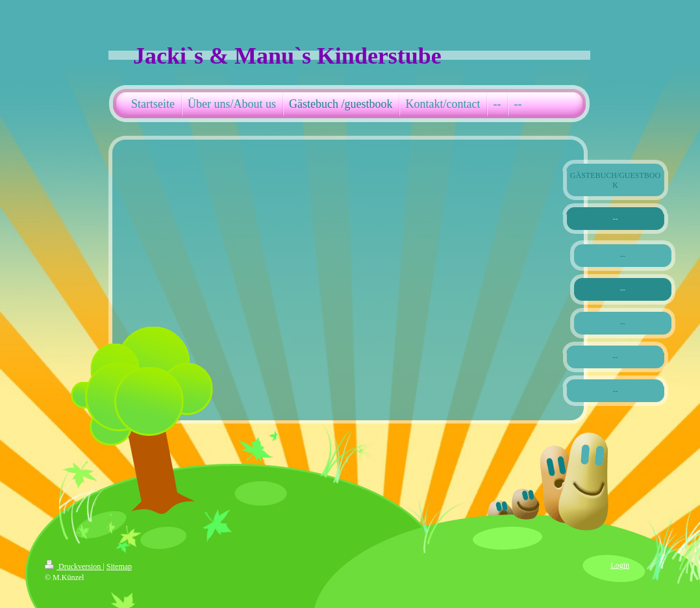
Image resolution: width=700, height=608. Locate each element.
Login (620, 565)
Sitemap (119, 566)
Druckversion (74, 566)
